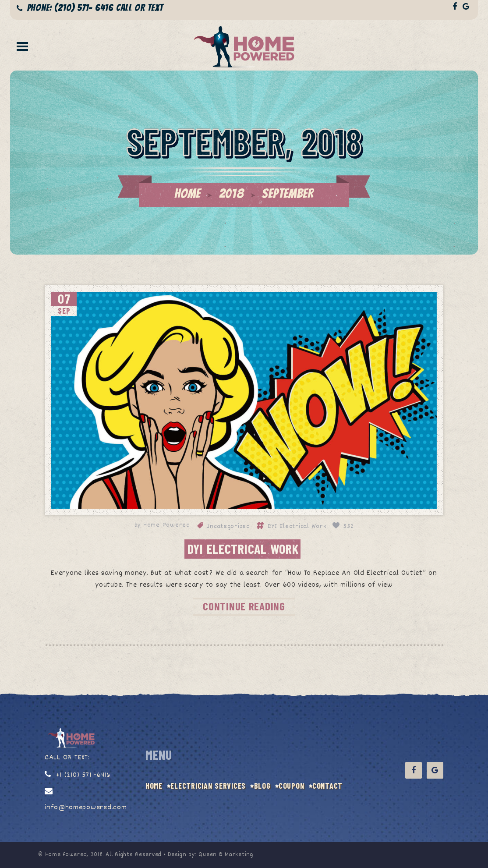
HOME (154, 786)
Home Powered (167, 525)
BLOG (262, 786)
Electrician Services (208, 786)
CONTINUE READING (244, 606)
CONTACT (327, 786)
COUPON (291, 786)
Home (187, 193)
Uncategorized (228, 527)
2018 (232, 193)
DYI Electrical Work (297, 527)
